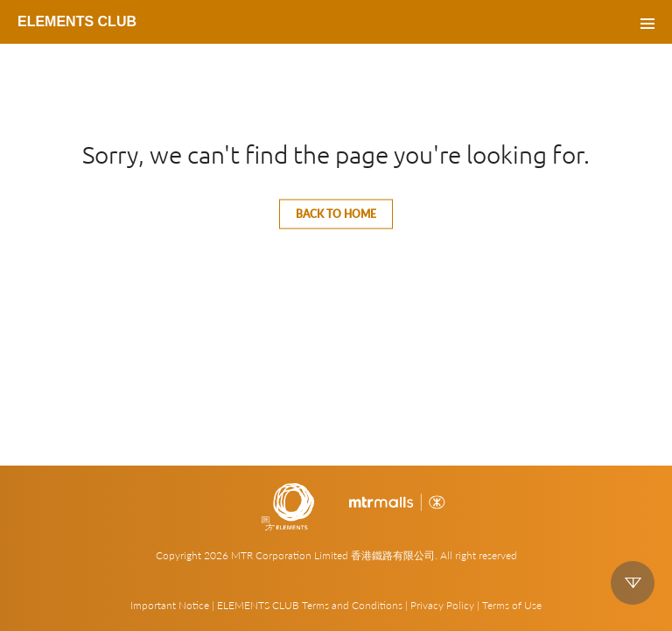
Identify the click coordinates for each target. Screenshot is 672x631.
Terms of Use (512, 605)
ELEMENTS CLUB (77, 21)
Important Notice (170, 605)
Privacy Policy (442, 605)
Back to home (336, 214)
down (633, 583)
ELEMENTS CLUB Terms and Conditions (310, 605)
